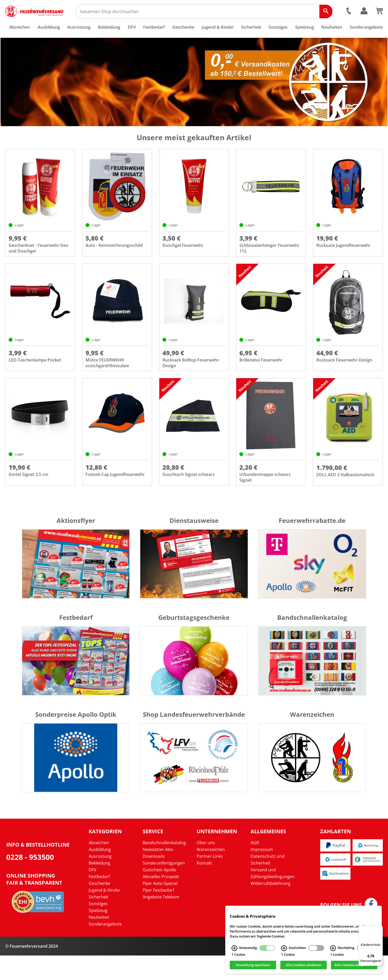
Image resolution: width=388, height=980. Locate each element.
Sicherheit (99, 921)
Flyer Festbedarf (158, 915)
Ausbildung (100, 874)
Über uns (206, 867)
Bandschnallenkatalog (164, 867)
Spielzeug (98, 935)
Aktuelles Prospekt (161, 901)
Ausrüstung (100, 881)
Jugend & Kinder (105, 915)
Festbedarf (99, 901)
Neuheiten (99, 942)
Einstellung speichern (253, 965)
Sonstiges (98, 928)
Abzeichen (99, 867)
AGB (255, 867)
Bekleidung (99, 887)
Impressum (262, 874)
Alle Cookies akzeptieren (354, 965)
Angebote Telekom (161, 921)
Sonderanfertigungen (164, 887)
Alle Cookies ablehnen (304, 965)
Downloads (154, 881)
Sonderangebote (105, 948)
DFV (93, 894)
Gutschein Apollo (159, 894)
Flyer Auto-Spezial (160, 908)
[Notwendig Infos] (234, 948)
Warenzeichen (211, 874)
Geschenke (99, 908)
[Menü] (380, 929)
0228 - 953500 (30, 881)
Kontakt (204, 887)
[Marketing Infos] (333, 948)
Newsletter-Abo (158, 874)
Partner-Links (210, 881)
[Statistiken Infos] (284, 948)
